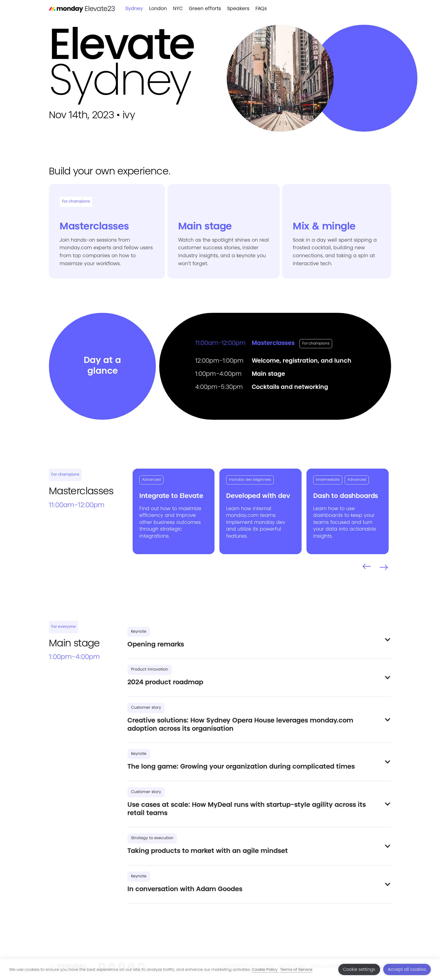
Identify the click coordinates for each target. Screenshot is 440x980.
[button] (367, 567)
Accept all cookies (407, 969)
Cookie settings (359, 969)
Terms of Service (296, 969)
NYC (178, 9)
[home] (82, 9)
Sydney (134, 9)
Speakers (238, 9)
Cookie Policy (265, 969)
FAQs (261, 9)
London (158, 9)
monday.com (242, 516)
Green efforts (205, 9)
